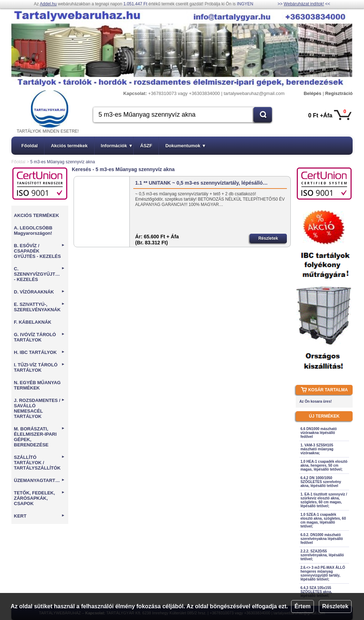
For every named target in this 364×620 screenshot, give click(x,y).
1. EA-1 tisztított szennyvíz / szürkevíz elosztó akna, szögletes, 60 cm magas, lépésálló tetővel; (324, 500)
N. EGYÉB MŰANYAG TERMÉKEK (37, 385)
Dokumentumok (185, 146)
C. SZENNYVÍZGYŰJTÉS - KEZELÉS (39, 274)
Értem (302, 606)
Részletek (335, 606)
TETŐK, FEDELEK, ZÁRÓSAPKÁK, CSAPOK (39, 498)
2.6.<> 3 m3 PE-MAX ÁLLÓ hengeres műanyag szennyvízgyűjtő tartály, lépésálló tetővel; (323, 573)
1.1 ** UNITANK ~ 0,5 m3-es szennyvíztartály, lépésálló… (201, 183)
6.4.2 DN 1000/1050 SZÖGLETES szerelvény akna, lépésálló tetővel (321, 482)
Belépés (312, 93)
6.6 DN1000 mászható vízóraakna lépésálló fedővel (318, 433)
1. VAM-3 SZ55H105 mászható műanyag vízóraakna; (317, 449)
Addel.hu (48, 4)
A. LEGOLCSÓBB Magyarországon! (33, 230)
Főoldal (30, 146)
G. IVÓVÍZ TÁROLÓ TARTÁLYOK (39, 337)
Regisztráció (339, 93)
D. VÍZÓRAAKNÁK (39, 292)
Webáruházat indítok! (304, 4)
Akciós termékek (69, 146)
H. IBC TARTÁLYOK (39, 352)
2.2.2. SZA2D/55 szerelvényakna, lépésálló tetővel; (322, 555)
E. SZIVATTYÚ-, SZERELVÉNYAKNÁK (39, 307)
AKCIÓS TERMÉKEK (36, 215)
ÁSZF (146, 146)
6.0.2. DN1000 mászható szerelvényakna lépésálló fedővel (322, 539)
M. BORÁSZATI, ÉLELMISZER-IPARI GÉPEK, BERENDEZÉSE (39, 437)
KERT (39, 516)
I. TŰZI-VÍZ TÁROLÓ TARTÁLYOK (39, 367)
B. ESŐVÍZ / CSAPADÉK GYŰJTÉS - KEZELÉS (39, 251)
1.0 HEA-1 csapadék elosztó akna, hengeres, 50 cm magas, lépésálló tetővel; (324, 465)
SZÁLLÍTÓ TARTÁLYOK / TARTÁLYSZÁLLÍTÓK (39, 463)
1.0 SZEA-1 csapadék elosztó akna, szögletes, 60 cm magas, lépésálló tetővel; (323, 520)
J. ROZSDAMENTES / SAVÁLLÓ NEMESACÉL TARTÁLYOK (39, 408)
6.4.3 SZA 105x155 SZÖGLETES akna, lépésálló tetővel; (316, 592)
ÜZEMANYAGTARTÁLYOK (40, 480)
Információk (117, 146)
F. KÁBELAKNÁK (33, 322)
